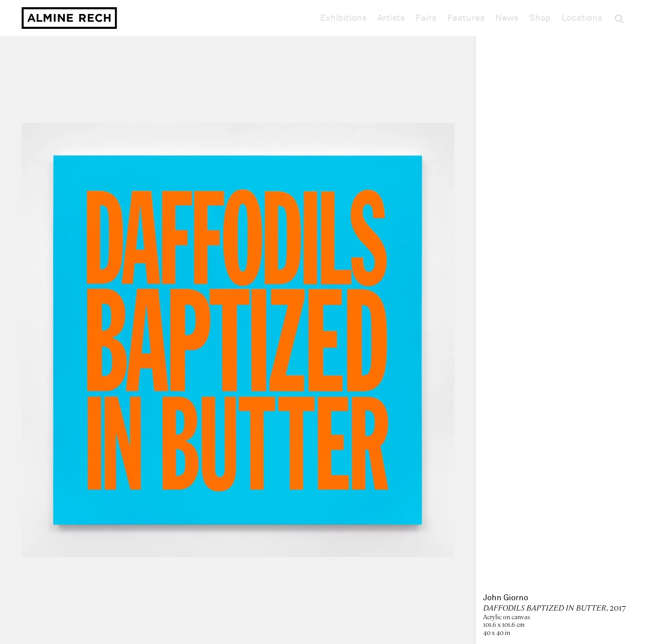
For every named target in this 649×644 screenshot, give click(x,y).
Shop (540, 18)
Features (466, 18)
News (507, 18)
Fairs (426, 18)
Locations (582, 18)
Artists (391, 18)
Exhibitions (343, 18)
